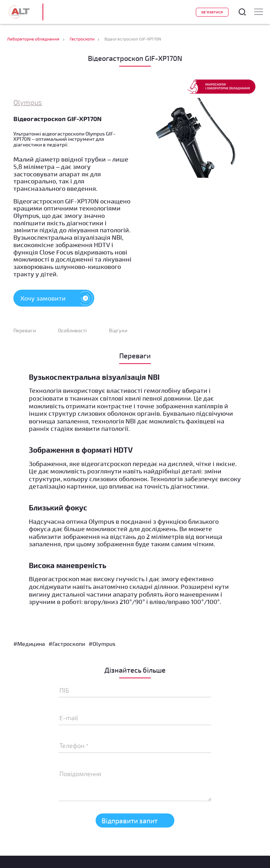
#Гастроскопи (67, 644)
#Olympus (102, 644)
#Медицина (29, 644)
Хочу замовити (57, 298)
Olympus (28, 102)
